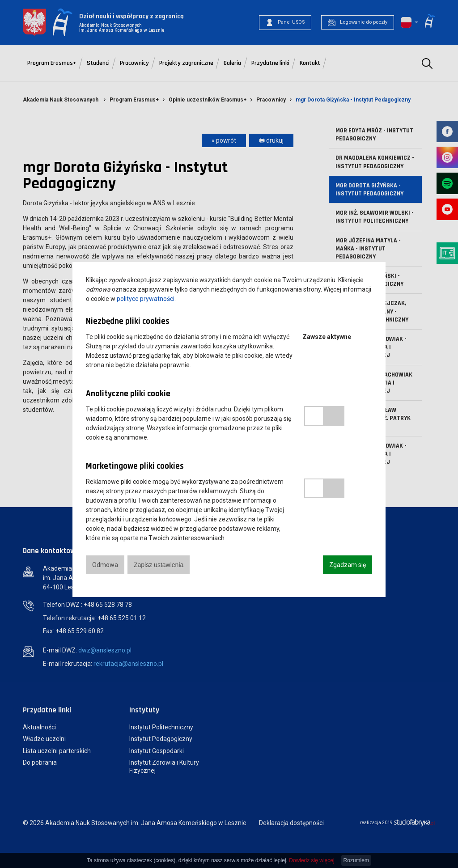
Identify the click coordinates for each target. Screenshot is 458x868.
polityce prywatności (146, 299)
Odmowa (105, 565)
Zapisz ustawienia (159, 565)
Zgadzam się (348, 565)
